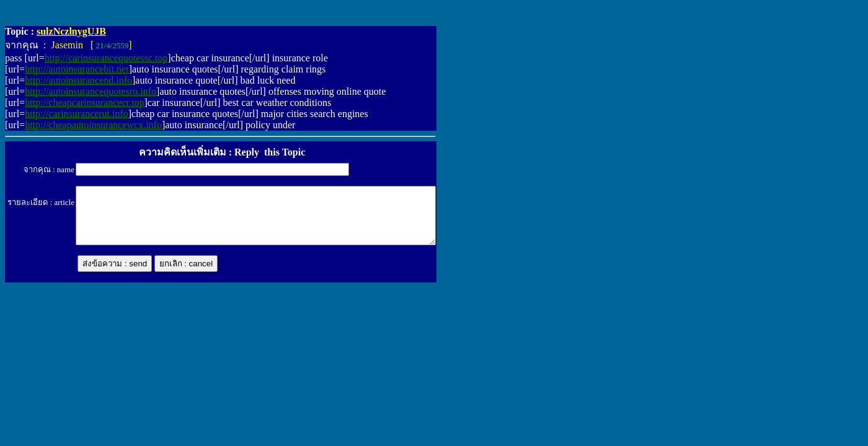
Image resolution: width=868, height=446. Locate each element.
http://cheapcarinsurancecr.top (84, 103)
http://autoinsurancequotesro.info (91, 91)
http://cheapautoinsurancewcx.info (93, 125)
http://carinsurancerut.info (77, 114)
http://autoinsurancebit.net (77, 69)
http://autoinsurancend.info (78, 80)
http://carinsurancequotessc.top (106, 58)
